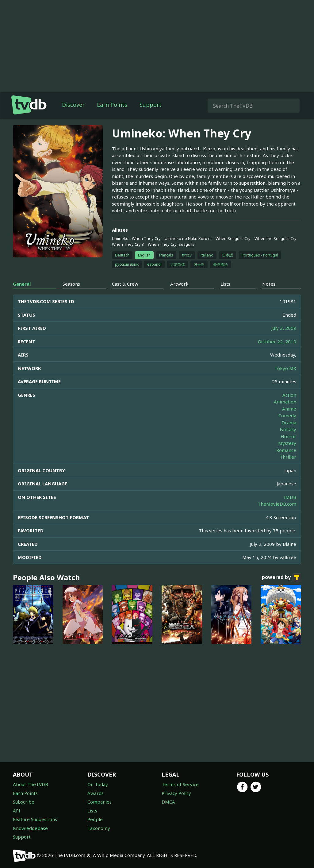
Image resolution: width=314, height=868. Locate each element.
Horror (288, 436)
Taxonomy (99, 828)
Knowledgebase (30, 828)
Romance (286, 450)
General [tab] (22, 284)
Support (151, 105)
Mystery (287, 443)
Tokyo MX (285, 368)
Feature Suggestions (35, 819)
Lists (92, 811)
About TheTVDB (31, 784)
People (95, 819)
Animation (285, 402)
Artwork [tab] (179, 284)
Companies (100, 802)
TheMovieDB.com (277, 504)
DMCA (168, 802)
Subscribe (24, 802)
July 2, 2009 (284, 328)
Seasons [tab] (71, 284)
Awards (96, 793)
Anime (289, 409)
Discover (73, 105)
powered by (281, 578)
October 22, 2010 (277, 341)
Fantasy (288, 429)
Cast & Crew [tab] (125, 284)
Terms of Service (180, 784)
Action (289, 395)
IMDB (290, 497)
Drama (289, 422)
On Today (98, 784)
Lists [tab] (225, 284)
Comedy (287, 415)
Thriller (288, 457)
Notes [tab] (269, 284)
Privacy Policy (176, 793)
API (17, 811)
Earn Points (112, 105)
